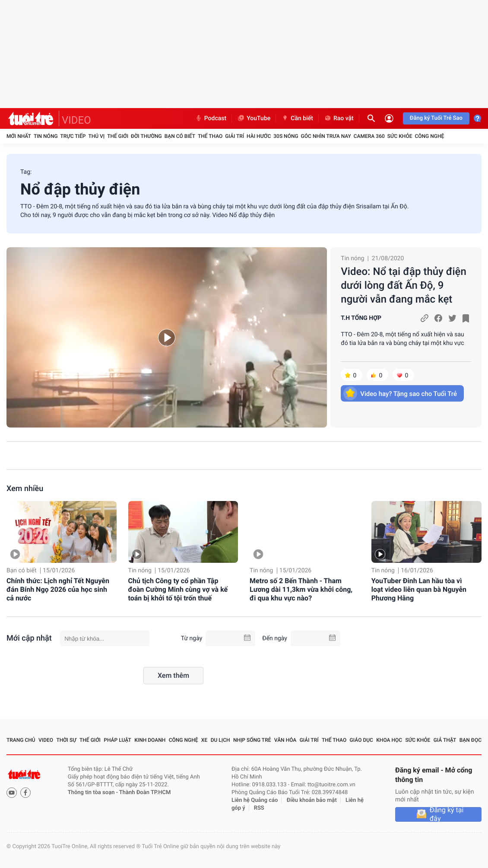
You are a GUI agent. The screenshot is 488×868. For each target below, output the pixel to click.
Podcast (211, 118)
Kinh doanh (150, 740)
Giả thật (445, 740)
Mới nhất (19, 136)
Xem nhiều (25, 489)
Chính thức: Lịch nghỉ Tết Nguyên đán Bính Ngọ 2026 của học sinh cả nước (58, 589)
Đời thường (146, 136)
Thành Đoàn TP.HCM (145, 793)
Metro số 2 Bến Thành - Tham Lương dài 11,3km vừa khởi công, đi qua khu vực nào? (301, 589)
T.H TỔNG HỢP (361, 318)
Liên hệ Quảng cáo (255, 800)
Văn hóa (285, 740)
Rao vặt (339, 118)
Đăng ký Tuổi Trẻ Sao (436, 118)
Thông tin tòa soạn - (93, 793)
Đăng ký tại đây (447, 814)
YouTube (254, 118)
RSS (259, 808)
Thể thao (210, 136)
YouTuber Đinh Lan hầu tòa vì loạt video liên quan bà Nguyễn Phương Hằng (419, 589)
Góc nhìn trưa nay (326, 136)
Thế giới (118, 136)
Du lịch (220, 740)
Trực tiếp (73, 136)
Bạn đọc (471, 740)
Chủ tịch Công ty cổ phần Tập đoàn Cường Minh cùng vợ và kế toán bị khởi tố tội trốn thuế (178, 589)
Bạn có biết (180, 136)
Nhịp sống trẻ (252, 740)
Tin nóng (46, 136)
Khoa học (389, 740)
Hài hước (259, 136)
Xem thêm (173, 675)
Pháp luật (117, 740)
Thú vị (96, 136)
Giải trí (234, 136)
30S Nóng (286, 136)
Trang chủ (21, 740)
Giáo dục (361, 740)
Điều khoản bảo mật (312, 800)
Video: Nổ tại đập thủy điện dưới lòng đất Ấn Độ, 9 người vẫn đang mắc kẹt (404, 285)
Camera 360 (369, 136)
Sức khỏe (400, 136)
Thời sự (66, 740)
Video (46, 740)
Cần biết (297, 118)
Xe (204, 740)
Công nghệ (429, 136)
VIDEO (76, 120)
